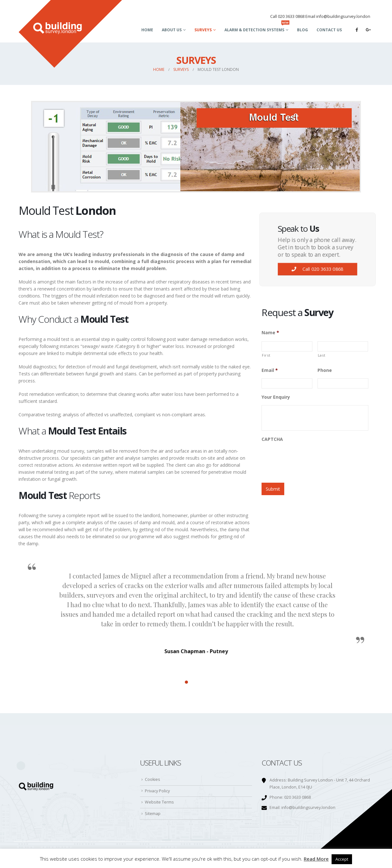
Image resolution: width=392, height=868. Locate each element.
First (266, 355)
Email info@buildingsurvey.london (338, 16)
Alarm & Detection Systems (257, 28)
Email (270, 370)
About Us (172, 30)
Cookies (153, 779)
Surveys (203, 30)
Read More (316, 859)
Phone (325, 370)
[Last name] (343, 346)
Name (270, 333)
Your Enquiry (276, 397)
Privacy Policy (157, 791)
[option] (196, 607)
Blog (302, 30)
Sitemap (153, 814)
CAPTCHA (272, 439)
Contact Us (329, 30)
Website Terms (159, 802)
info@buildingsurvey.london (308, 808)
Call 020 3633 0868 (287, 16)
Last (322, 355)
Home (147, 30)
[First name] (287, 346)
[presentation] (310, 460)
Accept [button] (342, 859)
